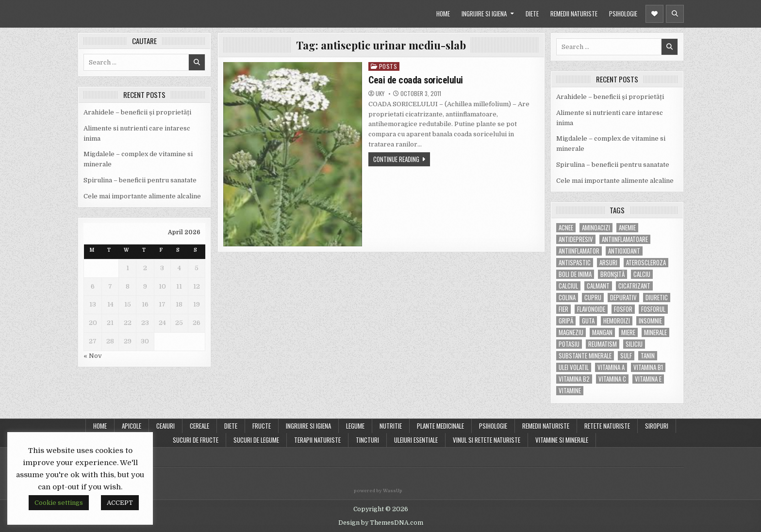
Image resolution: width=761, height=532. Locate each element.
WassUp (393, 491)
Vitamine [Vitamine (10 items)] (570, 391)
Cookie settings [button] (59, 503)
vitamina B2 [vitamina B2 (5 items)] (574, 379)
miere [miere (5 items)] (628, 332)
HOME (443, 14)
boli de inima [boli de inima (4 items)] (575, 274)
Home (100, 426)
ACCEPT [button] (120, 503)
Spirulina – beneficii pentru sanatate (140, 180)
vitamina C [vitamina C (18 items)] (612, 379)
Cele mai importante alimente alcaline (142, 196)
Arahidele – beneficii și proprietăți (137, 112)
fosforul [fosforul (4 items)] (653, 309)
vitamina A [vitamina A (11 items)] (611, 367)
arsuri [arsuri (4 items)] (608, 263)
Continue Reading (396, 159)
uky (380, 94)
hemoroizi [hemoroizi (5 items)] (617, 321)
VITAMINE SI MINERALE (562, 440)
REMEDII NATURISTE (574, 14)
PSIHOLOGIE (623, 14)
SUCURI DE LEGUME (256, 440)
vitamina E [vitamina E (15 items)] (648, 379)
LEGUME (355, 426)
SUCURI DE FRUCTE (196, 440)
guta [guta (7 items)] (588, 321)
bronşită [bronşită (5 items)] (612, 274)
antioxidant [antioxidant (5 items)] (624, 251)
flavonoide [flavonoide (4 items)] (591, 309)
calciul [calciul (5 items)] (568, 286)
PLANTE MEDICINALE (440, 426)
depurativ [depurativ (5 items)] (623, 298)
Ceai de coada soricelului (416, 80)
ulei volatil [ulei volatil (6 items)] (574, 367)
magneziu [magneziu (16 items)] (571, 332)
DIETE (532, 14)
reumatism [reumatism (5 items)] (603, 344)
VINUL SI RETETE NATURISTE (487, 440)
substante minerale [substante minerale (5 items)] (585, 356)
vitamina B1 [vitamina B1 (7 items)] (648, 367)
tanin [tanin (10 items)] (648, 356)
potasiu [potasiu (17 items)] (569, 344)
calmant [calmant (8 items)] (598, 286)
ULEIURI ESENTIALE (416, 440)
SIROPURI (657, 426)
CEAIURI (165, 426)
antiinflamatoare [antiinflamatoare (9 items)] (625, 239)
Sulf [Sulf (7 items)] (626, 356)
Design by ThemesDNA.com (381, 523)
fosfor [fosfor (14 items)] (623, 309)
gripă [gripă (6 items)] (566, 321)
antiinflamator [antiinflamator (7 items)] (579, 251)
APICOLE (132, 426)
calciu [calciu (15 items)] (642, 274)
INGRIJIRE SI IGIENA (484, 14)
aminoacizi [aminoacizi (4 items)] (596, 228)
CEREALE (199, 426)
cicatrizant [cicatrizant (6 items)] (634, 286)
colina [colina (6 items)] (567, 298)
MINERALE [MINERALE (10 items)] (655, 332)
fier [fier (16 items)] (563, 309)
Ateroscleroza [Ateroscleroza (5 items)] (646, 263)
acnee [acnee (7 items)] (566, 228)
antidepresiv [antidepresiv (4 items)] (576, 239)
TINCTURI (367, 440)
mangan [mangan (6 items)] (602, 332)
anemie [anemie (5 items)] (627, 228)
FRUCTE (262, 426)
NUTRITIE (391, 426)
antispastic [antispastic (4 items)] (575, 263)
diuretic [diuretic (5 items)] (657, 298)
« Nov (93, 356)
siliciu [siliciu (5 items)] (634, 344)
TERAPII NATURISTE (317, 440)
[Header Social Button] (654, 14)
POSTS (388, 66)
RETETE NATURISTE (607, 426)
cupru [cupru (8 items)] (593, 298)
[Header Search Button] (675, 14)
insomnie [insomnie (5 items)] (650, 321)
